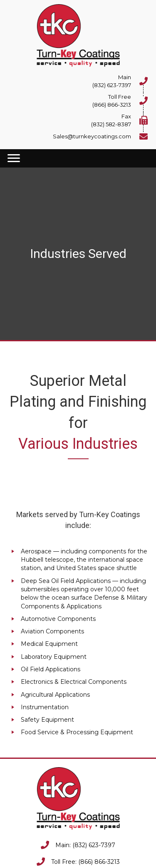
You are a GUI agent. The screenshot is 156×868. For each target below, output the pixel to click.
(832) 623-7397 (94, 845)
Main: (64, 845)
